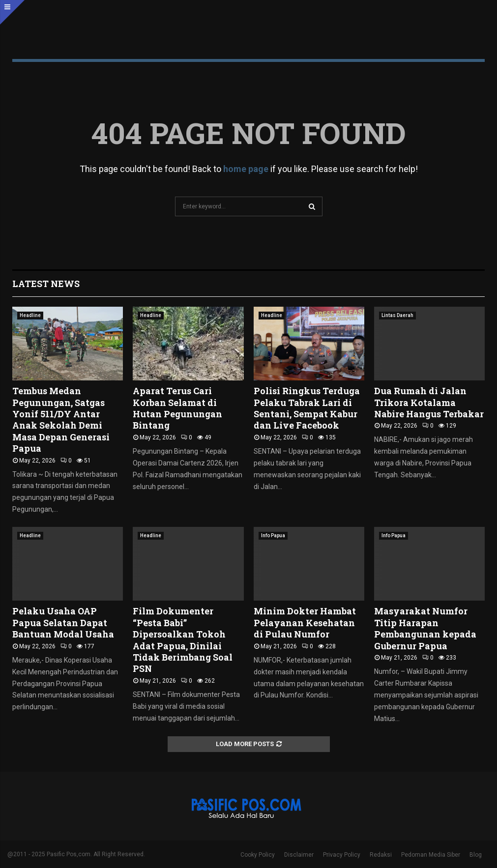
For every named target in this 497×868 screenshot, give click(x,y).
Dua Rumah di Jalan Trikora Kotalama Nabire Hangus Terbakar (429, 402)
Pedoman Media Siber (431, 855)
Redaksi (381, 855)
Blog (476, 855)
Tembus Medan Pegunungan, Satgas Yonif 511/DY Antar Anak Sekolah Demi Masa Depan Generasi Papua (61, 420)
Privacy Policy (342, 855)
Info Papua (273, 535)
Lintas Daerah (397, 315)
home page (246, 169)
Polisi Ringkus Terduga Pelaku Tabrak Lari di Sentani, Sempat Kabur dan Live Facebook (307, 408)
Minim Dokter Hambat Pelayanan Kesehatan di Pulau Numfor (305, 622)
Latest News (46, 284)
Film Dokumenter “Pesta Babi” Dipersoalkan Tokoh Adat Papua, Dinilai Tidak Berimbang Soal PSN (183, 640)
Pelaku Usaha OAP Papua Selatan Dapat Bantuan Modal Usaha (63, 622)
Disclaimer (299, 855)
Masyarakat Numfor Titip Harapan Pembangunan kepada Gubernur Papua (425, 628)
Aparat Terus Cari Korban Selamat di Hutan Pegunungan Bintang (177, 408)
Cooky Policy (258, 855)
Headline (30, 315)
